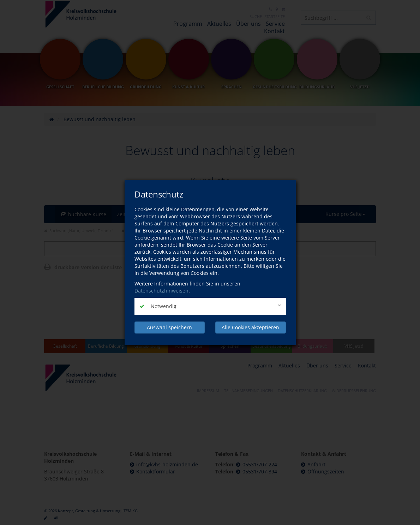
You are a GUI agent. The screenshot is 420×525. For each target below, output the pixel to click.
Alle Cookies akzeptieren (250, 327)
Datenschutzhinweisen (161, 291)
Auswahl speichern (169, 327)
